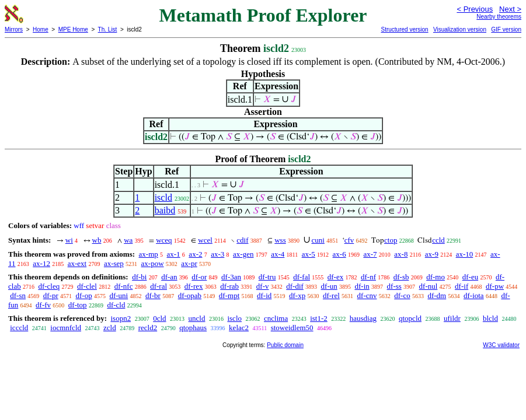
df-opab (190, 295)
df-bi (139, 277)
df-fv (43, 305)
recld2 (148, 328)
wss (280, 240)
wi (69, 240)
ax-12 (41, 263)
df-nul (429, 286)
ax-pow (153, 263)
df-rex (194, 286)
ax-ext (77, 263)
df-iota (474, 295)
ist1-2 (319, 318)
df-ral (159, 286)
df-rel (331, 295)
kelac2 (239, 328)
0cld (159, 318)
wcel (205, 240)
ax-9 (432, 254)
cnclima (276, 318)
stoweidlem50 (292, 328)
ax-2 (195, 254)
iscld (163, 197)
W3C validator (501, 345)
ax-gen (243, 254)
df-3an (231, 277)
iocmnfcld (66, 328)
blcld (490, 318)
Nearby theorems (499, 17)
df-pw (495, 286)
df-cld (116, 305)
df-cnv (367, 295)
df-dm (437, 295)
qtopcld (410, 318)
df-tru (267, 277)
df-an (169, 277)
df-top (78, 305)
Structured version (404, 29)
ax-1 (174, 254)
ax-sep (114, 263)
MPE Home (73, 29)
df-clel (87, 286)
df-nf (368, 277)
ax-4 (278, 254)
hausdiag (363, 318)
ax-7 (370, 254)
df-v (263, 286)
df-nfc (124, 286)
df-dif (295, 286)
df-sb (401, 277)
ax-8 (401, 254)
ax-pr (189, 263)
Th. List (108, 29)
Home (41, 29)
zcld (110, 328)
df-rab (229, 286)
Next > (510, 9)
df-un (329, 286)
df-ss (394, 286)
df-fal (302, 277)
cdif (242, 240)
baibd (165, 210)
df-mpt (229, 295)
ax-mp (149, 254)
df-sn (18, 295)
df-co (402, 295)
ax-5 (309, 254)
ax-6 (339, 254)
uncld (197, 318)
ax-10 (465, 254)
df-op (83, 295)
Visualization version (460, 29)
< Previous (475, 9)
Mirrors (14, 29)
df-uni (119, 295)
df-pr (51, 295)
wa (128, 240)
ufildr (452, 318)
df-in (362, 286)
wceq (164, 240)
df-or (199, 277)
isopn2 (121, 318)
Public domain (285, 345)
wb (97, 240)
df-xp (297, 295)
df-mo (436, 277)
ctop (391, 240)
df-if (461, 286)
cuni (318, 240)
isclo (234, 318)
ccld (438, 240)
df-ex (335, 277)
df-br (153, 295)
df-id (264, 295)
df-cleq (49, 286)
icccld (19, 328)
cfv (349, 240)
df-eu (470, 277)
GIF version (506, 29)
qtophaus (193, 328)
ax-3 (217, 254)
